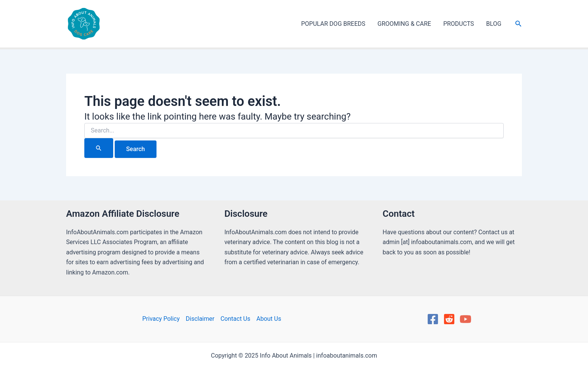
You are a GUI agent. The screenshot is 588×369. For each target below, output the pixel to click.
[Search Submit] (99, 148)
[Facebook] (433, 319)
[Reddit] (449, 319)
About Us (269, 319)
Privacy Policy (161, 319)
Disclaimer (200, 319)
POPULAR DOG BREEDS (333, 24)
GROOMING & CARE (404, 24)
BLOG (494, 24)
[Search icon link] (518, 24)
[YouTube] (465, 319)
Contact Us (235, 319)
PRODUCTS (459, 24)
